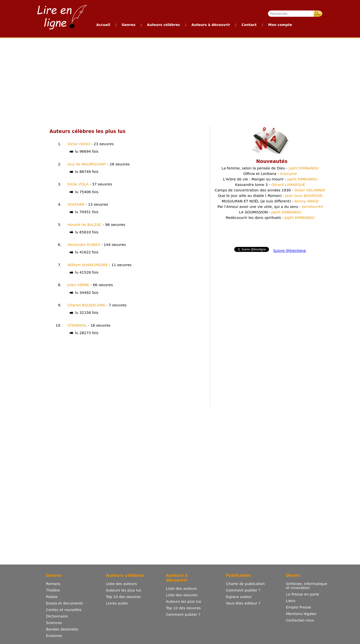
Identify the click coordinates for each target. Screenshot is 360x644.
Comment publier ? (183, 615)
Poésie (52, 597)
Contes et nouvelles (64, 610)
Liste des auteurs (121, 584)
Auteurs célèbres (163, 25)
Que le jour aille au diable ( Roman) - (270, 196)
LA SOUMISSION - (270, 212)
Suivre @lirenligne (290, 251)
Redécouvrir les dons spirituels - (270, 218)
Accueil (103, 25)
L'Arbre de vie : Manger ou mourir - (270, 179)
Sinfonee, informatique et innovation (306, 586)
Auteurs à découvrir (211, 25)
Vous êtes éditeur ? (243, 603)
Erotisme (54, 636)
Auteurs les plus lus (123, 590)
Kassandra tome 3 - (270, 185)
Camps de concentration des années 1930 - (270, 190)
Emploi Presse (298, 607)
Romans (53, 584)
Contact (249, 25)
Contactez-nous (300, 620)
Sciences (54, 623)
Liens (291, 601)
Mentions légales (301, 614)
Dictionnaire (57, 616)
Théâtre (53, 590)
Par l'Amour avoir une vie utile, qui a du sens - (270, 207)
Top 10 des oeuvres (123, 597)
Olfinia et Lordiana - (270, 174)
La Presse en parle (302, 594)
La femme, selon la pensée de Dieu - (270, 168)
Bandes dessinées (62, 629)
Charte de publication (245, 584)
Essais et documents (64, 603)
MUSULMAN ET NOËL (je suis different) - (270, 201)
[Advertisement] (134, 81)
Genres (129, 25)
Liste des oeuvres (182, 595)
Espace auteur (239, 597)
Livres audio (117, 603)
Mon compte (280, 25)
